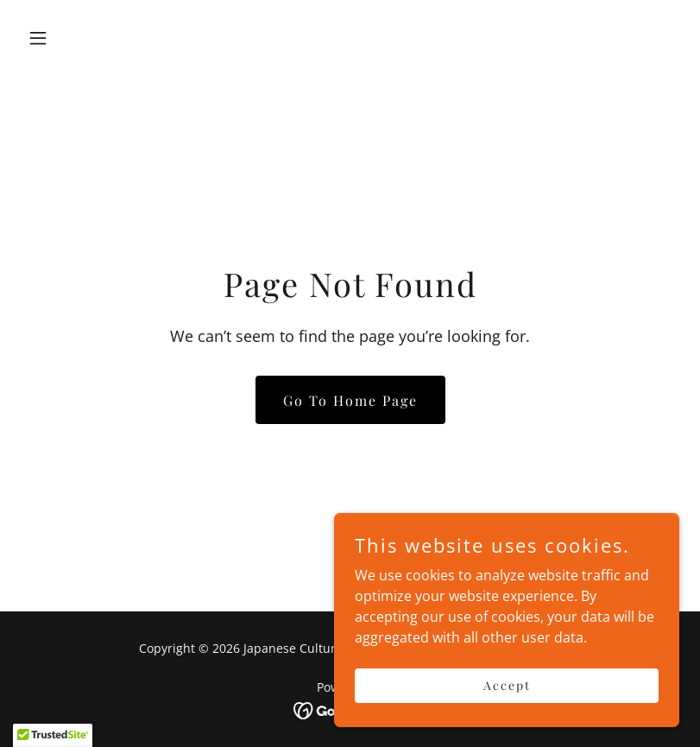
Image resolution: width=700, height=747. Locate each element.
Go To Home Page (350, 400)
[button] (70, 38)
